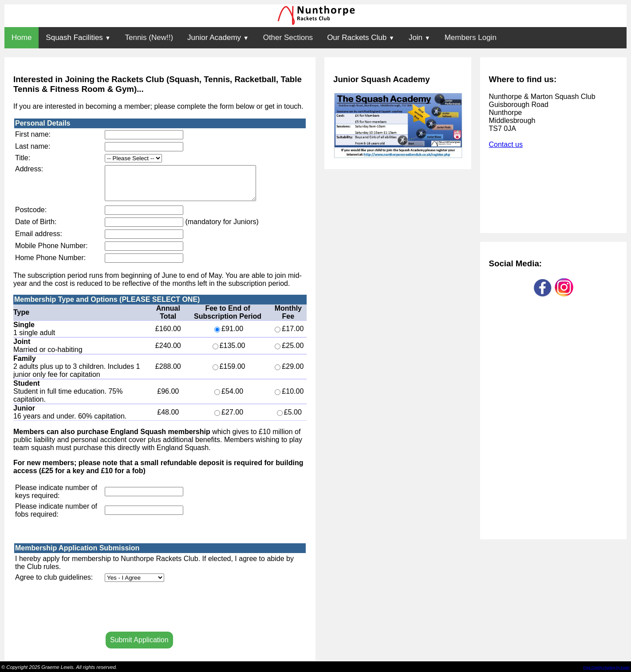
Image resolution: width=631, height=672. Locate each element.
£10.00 (289, 398)
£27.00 (229, 419)
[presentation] (172, 609)
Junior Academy (218, 38)
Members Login (471, 38)
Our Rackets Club (361, 38)
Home (22, 38)
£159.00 (229, 373)
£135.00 (229, 352)
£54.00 (229, 398)
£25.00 (289, 352)
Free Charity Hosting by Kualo (607, 667)
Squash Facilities (78, 38)
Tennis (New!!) (149, 38)
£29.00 (289, 373)
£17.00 (289, 335)
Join (420, 38)
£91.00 (229, 335)
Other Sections (288, 38)
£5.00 (289, 419)
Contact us (506, 144)
